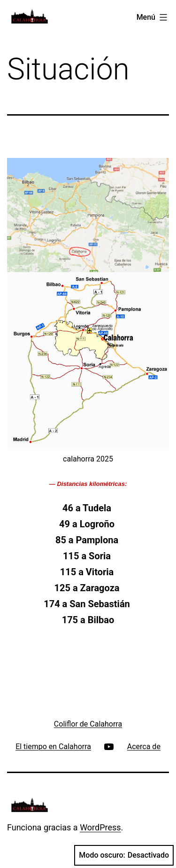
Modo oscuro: (124, 855)
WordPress (100, 827)
